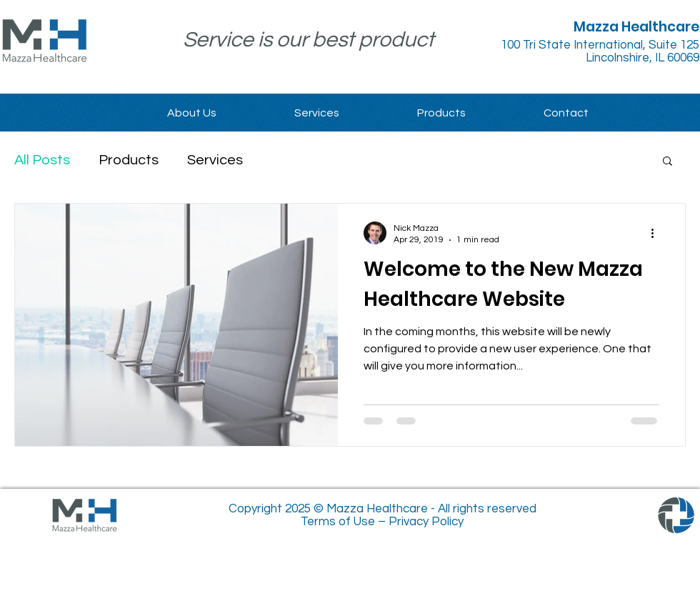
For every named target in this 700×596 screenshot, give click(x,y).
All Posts (42, 160)
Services (215, 160)
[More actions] (657, 233)
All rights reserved (487, 509)
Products (129, 160)
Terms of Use (338, 522)
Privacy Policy (426, 522)
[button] (667, 162)
